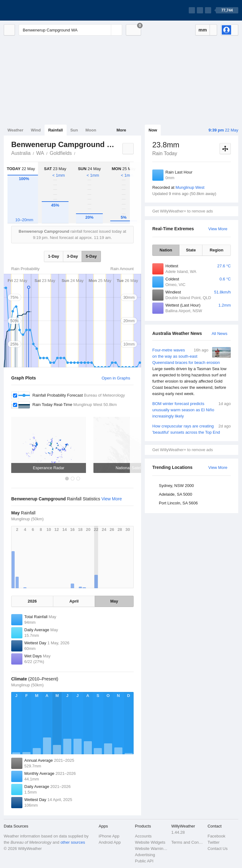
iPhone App (109, 836)
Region (216, 250)
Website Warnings (151, 849)
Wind (36, 130)
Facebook (216, 836)
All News (219, 334)
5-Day (91, 256)
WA (40, 153)
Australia (21, 153)
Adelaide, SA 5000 (176, 494)
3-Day (72, 256)
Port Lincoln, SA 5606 (178, 503)
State (191, 250)
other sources (73, 842)
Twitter (213, 842)
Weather (15, 130)
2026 (32, 601)
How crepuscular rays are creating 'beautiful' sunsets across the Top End (192, 429)
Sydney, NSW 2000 (176, 486)
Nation (166, 250)
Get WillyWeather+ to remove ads (183, 211)
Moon (91, 130)
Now (153, 130)
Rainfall (56, 130)
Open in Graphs (116, 378)
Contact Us (217, 849)
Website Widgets (150, 842)
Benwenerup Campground (79, 153)
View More (218, 229)
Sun (74, 130)
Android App (110, 842)
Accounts (143, 836)
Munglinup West (190, 187)
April (74, 601)
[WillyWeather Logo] (33, 10)
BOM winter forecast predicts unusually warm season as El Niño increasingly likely (192, 410)
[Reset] (106, 30)
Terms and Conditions (188, 842)
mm (203, 30)
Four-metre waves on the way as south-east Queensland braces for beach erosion (192, 372)
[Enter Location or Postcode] (70, 30)
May (114, 601)
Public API (144, 861)
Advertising (145, 855)
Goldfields (61, 153)
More (121, 130)
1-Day (53, 256)
